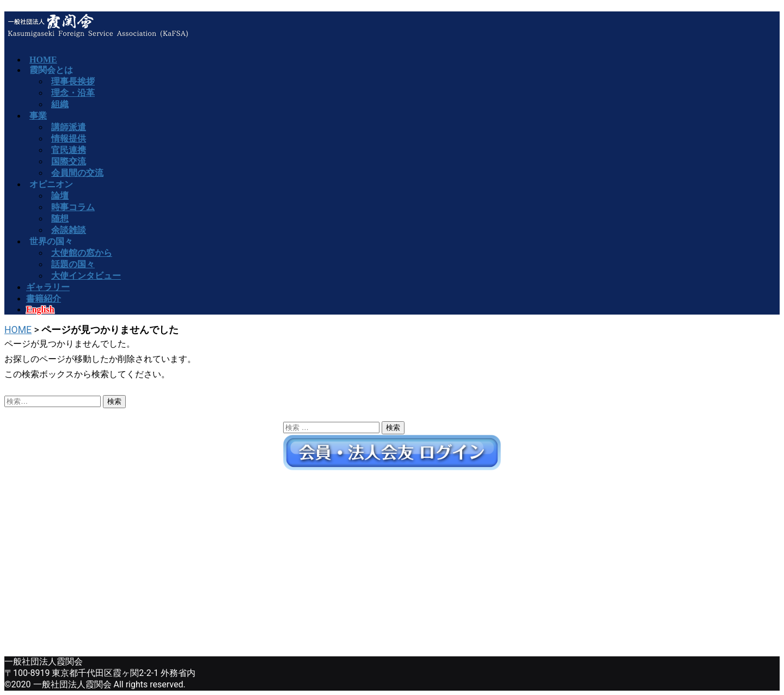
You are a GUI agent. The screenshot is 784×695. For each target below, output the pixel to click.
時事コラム (73, 207)
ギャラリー (48, 287)
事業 (38, 116)
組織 (60, 104)
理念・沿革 (73, 93)
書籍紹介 (44, 299)
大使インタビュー (86, 276)
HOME (18, 330)
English (40, 309)
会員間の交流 (77, 173)
